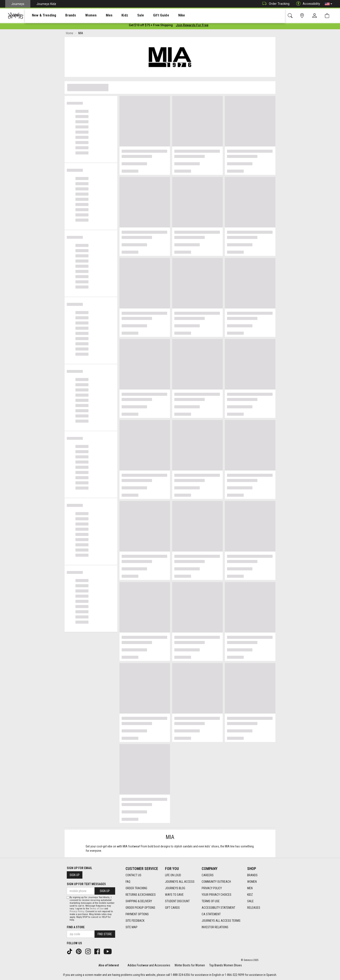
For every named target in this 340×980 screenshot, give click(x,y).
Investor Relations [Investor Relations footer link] (215, 927)
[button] (329, 4)
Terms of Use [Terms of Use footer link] (211, 901)
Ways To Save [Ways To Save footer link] (174, 895)
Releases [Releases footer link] (254, 908)
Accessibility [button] (307, 4)
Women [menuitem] (82, 15)
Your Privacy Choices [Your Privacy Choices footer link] (217, 895)
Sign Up (75, 875)
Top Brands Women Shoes (226, 965)
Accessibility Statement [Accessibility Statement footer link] (218, 908)
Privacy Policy (77, 911)
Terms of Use (97, 909)
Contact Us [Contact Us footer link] (133, 875)
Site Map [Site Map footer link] (132, 927)
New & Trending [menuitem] (40, 15)
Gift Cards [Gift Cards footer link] (172, 908)
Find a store (76, 927)
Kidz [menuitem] (112, 15)
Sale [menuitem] (125, 15)
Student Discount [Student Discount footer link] (177, 901)
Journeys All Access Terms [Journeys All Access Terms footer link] (221, 921)
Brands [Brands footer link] (252, 875)
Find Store (105, 934)
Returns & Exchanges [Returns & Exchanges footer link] (141, 895)
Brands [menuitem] (64, 15)
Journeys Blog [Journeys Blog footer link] (175, 888)
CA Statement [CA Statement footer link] (211, 914)
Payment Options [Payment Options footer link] (137, 914)
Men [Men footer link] (250, 888)
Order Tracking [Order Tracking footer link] (136, 888)
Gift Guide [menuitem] (143, 15)
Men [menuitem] (98, 15)
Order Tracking (275, 4)
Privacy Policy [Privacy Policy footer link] (212, 888)
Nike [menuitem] (161, 15)
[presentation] (40, 15)
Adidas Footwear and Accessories (149, 965)
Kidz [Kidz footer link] (250, 895)
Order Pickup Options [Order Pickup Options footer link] (140, 908)
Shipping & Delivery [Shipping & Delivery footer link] (139, 901)
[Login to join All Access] (151, 26)
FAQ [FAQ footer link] (128, 882)
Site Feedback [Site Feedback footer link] (135, 921)
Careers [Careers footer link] (208, 875)
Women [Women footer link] (252, 882)
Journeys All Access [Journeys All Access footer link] (180, 882)
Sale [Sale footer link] (250, 901)
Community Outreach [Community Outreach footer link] (216, 882)
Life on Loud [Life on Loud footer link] (173, 875)
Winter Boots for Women (190, 965)
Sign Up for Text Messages (86, 884)
